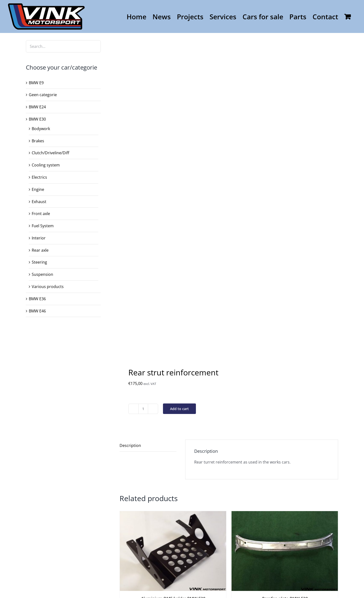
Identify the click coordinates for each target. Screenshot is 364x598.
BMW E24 (37, 107)
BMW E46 (37, 311)
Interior (39, 238)
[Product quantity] (143, 409)
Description (130, 445)
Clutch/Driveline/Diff (51, 153)
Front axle (41, 214)
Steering (39, 262)
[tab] (148, 446)
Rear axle (40, 250)
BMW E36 (37, 299)
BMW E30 (37, 119)
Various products (48, 287)
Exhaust (39, 202)
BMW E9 (36, 83)
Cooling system (46, 165)
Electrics (39, 177)
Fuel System (43, 226)
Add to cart (179, 409)
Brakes (38, 141)
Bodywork (41, 129)
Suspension (42, 274)
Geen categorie (43, 95)
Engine (38, 189)
